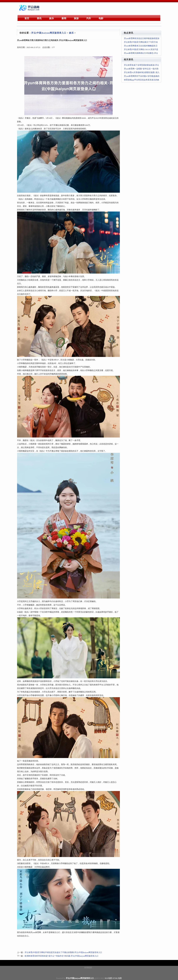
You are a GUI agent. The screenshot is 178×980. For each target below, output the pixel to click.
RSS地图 (108, 978)
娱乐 (71, 33)
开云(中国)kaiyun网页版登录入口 (49, 33)
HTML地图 (117, 978)
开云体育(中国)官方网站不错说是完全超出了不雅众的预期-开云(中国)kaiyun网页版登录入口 (63, 952)
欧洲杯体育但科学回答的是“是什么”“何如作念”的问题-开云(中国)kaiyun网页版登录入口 (62, 956)
